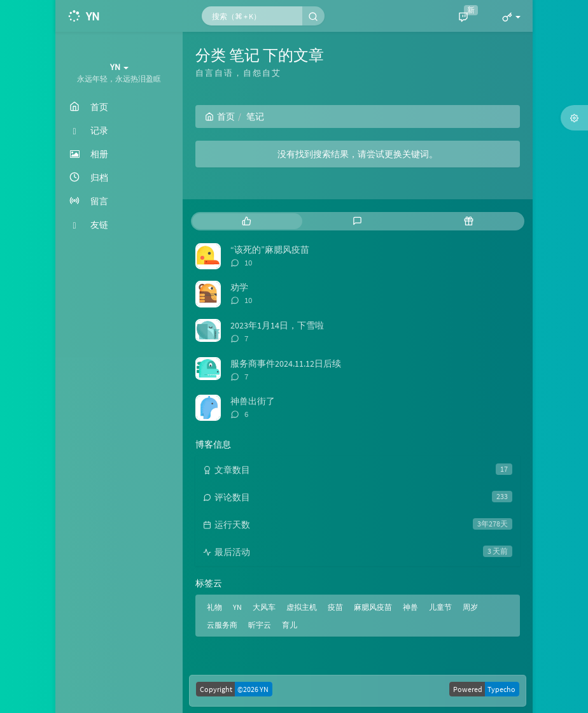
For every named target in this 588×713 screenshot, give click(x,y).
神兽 (410, 607)
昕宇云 (260, 625)
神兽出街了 (253, 401)
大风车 (264, 607)
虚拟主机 (302, 607)
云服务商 (222, 625)
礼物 (214, 607)
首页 (220, 116)
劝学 (239, 287)
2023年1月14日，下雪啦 (277, 325)
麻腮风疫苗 (373, 607)
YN (237, 607)
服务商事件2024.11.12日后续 (286, 364)
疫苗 (335, 607)
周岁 (470, 607)
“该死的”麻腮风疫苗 (270, 250)
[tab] (247, 221)
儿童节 (440, 607)
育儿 (290, 625)
